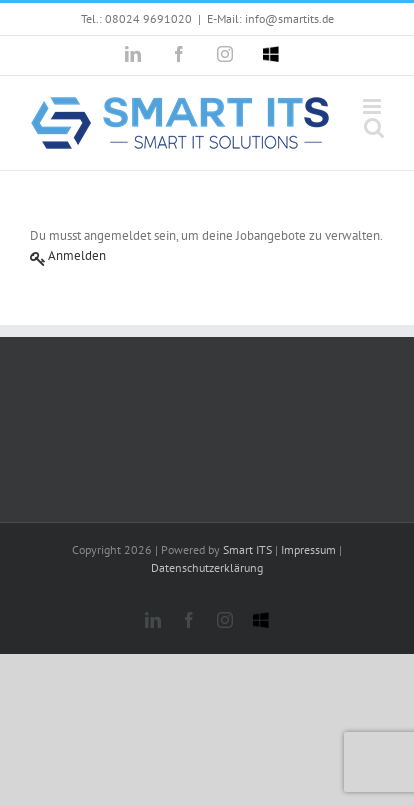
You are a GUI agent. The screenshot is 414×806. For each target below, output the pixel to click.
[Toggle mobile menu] (373, 106)
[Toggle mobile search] (374, 127)
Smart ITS (247, 549)
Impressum (308, 549)
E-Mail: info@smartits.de (270, 18)
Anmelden (77, 255)
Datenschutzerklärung (207, 567)
